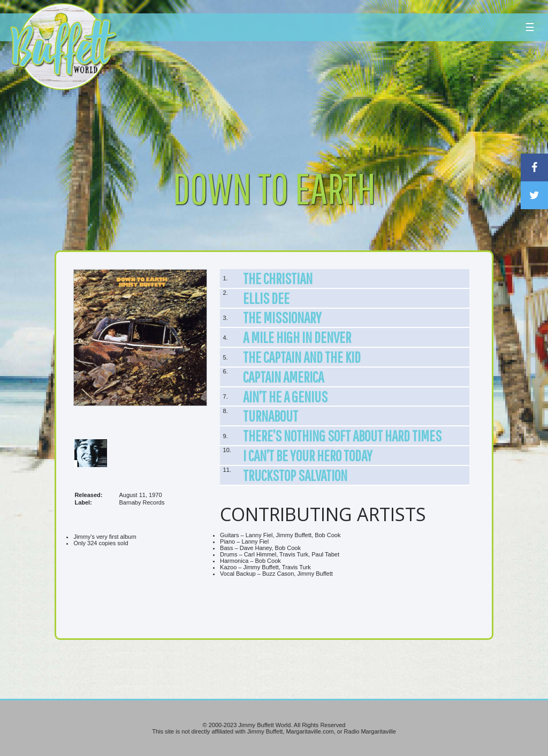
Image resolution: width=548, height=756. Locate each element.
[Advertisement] (329, 99)
